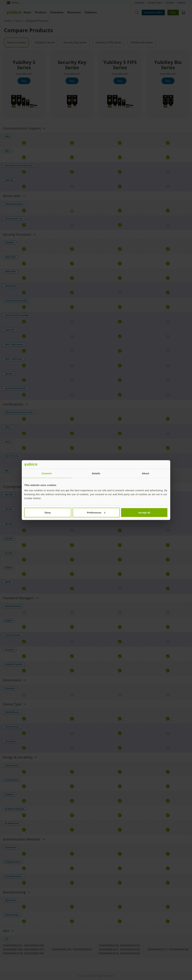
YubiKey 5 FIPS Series (108, 42)
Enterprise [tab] (57, 12)
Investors (140, 3)
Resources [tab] (74, 12)
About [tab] (27, 12)
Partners (170, 3)
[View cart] (183, 13)
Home (8, 21)
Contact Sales (155, 3)
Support (181, 3)
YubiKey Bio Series (142, 42)
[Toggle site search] (137, 13)
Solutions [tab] (91, 12)
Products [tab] (41, 12)
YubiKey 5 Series (45, 42)
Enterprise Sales (153, 13)
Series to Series (16, 42)
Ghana (13, 3)
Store (173, 13)
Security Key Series (75, 42)
